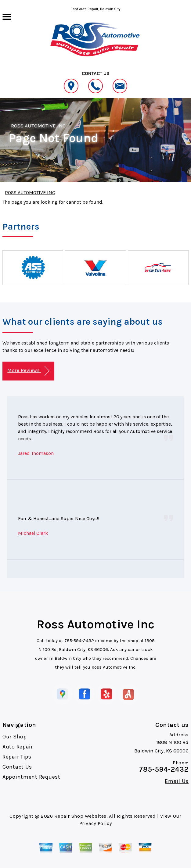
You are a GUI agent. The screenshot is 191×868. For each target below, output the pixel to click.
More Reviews (28, 371)
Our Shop (15, 737)
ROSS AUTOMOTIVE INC (38, 126)
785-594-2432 (79, 641)
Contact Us (17, 767)
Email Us (177, 781)
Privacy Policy (96, 823)
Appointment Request (31, 777)
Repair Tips (17, 757)
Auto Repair (18, 747)
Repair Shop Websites (80, 816)
